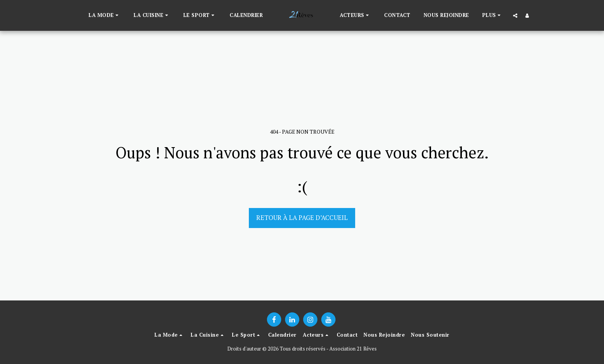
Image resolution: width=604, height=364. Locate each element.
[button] (105, 15)
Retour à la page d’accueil (302, 218)
